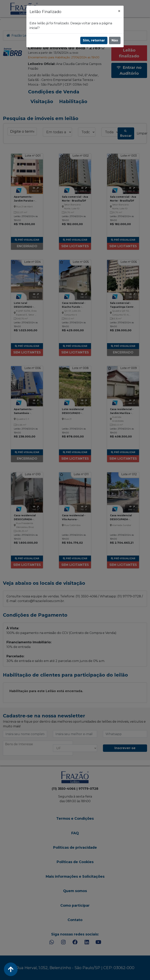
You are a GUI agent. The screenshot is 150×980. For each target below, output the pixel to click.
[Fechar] (119, 11)
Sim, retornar (94, 40)
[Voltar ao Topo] (11, 969)
